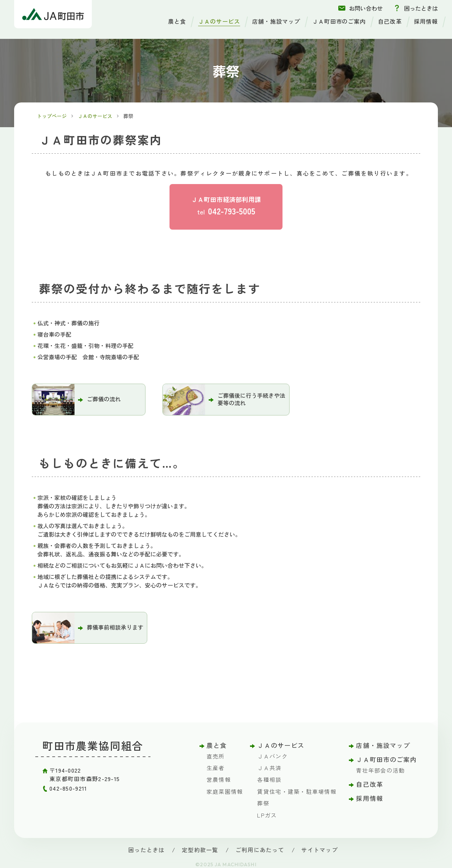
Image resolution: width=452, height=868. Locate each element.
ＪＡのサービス (219, 21)
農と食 (177, 21)
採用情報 (426, 21)
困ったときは (421, 8)
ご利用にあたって (259, 849)
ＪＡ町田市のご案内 (339, 21)
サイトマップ (318, 849)
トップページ (52, 116)
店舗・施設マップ (276, 21)
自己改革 (390, 21)
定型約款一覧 (201, 849)
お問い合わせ (366, 8)
